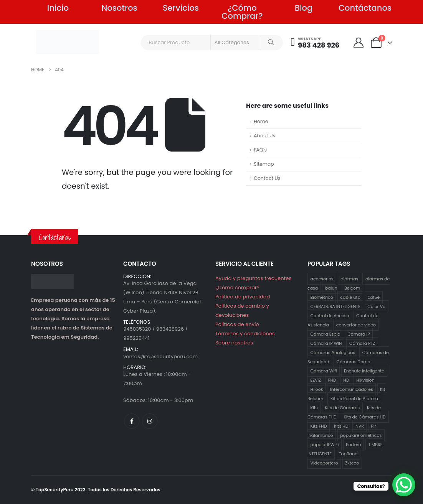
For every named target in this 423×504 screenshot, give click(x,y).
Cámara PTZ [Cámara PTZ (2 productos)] (362, 343)
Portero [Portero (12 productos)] (353, 444)
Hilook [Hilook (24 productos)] (317, 389)
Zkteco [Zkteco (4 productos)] (352, 463)
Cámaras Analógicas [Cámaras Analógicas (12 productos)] (333, 352)
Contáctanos (365, 8)
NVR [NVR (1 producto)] (360, 426)
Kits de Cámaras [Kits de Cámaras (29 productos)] (342, 407)
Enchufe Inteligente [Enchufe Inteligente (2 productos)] (364, 371)
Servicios (181, 8)
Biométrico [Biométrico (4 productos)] (322, 297)
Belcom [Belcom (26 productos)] (352, 288)
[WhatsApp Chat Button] (404, 485)
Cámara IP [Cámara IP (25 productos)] (359, 334)
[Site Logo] (68, 42)
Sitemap (264, 164)
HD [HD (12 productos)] (346, 380)
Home (261, 121)
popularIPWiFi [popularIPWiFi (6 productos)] (325, 444)
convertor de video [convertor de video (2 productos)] (356, 324)
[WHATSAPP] (315, 43)
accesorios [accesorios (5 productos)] (322, 278)
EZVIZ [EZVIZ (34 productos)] (316, 380)
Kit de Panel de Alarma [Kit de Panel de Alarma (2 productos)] (354, 398)
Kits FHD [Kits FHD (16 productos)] (319, 426)
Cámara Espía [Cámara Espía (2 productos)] (326, 334)
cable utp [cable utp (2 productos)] (350, 297)
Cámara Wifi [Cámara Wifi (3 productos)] (324, 371)
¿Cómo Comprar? (242, 12)
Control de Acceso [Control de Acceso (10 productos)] (330, 315)
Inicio (58, 8)
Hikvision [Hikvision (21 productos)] (365, 380)
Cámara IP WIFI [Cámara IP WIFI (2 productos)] (326, 343)
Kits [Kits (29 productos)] (314, 407)
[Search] (271, 43)
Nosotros (119, 8)
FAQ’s (260, 150)
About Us (264, 136)
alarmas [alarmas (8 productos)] (349, 278)
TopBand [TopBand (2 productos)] (348, 453)
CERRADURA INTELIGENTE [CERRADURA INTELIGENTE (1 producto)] (335, 306)
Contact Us (267, 178)
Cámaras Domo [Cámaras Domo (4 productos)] (353, 361)
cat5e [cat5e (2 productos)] (373, 297)
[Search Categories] (235, 43)
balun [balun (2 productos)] (331, 288)
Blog (304, 8)
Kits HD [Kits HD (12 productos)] (341, 426)
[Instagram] (150, 421)
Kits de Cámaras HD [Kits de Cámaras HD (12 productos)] (364, 417)
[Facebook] (132, 421)
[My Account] (358, 43)
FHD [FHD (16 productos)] (332, 380)
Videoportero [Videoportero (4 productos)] (324, 463)
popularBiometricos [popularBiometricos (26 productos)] (361, 435)
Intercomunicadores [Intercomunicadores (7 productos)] (352, 389)
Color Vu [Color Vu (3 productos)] (376, 306)
